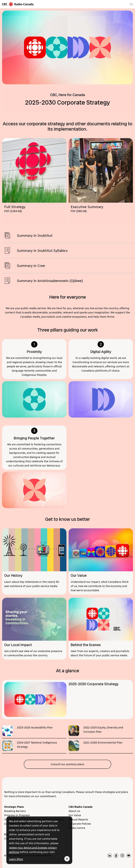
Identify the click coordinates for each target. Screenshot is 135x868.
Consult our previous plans (67, 765)
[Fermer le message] (67, 859)
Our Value (75, 816)
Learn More (16, 859)
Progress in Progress (17, 816)
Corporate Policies (80, 825)
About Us (74, 812)
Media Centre (77, 829)
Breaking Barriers (15, 812)
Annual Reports (78, 821)
